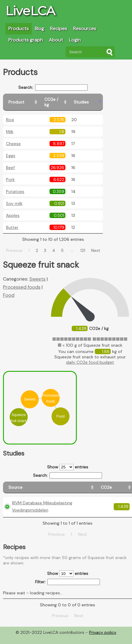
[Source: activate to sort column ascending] (30, 485)
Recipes (59, 29)
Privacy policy (103, 640)
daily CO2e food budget (90, 357)
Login (75, 40)
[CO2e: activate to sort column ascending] (69, 485)
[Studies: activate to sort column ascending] (104, 99)
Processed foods (22, 282)
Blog (39, 29)
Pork (10, 174)
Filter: (68, 589)
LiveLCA (30, 11)
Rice (10, 114)
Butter (12, 222)
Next (103, 245)
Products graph (26, 40)
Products (19, 29)
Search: (60, 87)
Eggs (11, 150)
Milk (10, 126)
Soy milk (14, 198)
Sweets (37, 274)
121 (90, 245)
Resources (85, 29)
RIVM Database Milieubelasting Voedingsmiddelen (30, 510)
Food (9, 290)
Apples (13, 210)
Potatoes (15, 186)
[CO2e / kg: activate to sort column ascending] (74, 99)
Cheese (13, 138)
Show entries (68, 462)
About (56, 40)
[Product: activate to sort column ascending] (30, 99)
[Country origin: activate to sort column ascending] (94, 485)
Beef (10, 162)
